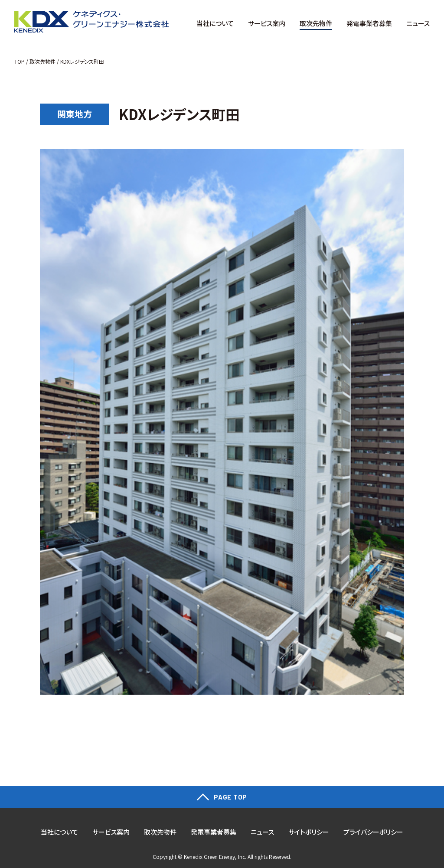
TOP (20, 61)
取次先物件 (42, 61)
